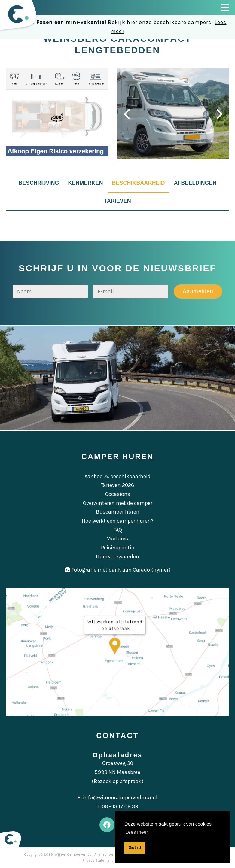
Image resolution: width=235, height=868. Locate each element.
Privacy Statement (98, 860)
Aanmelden (198, 291)
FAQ (118, 530)
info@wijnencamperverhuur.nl (120, 797)
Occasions (118, 494)
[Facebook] (107, 825)
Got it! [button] (135, 848)
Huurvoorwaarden (117, 557)
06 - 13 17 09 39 (120, 806)
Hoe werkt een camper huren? (118, 521)
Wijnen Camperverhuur (74, 854)
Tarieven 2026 (117, 485)
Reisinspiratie (117, 548)
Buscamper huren (118, 512)
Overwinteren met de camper (118, 503)
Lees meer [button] (137, 832)
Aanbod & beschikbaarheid (117, 476)
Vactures (117, 539)
